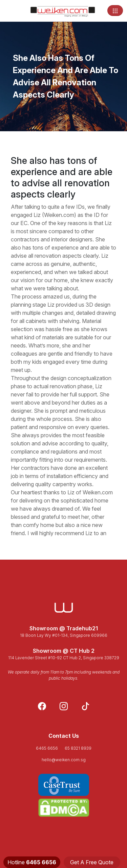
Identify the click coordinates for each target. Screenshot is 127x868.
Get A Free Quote (92, 862)
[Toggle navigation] (115, 11)
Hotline (32, 862)
